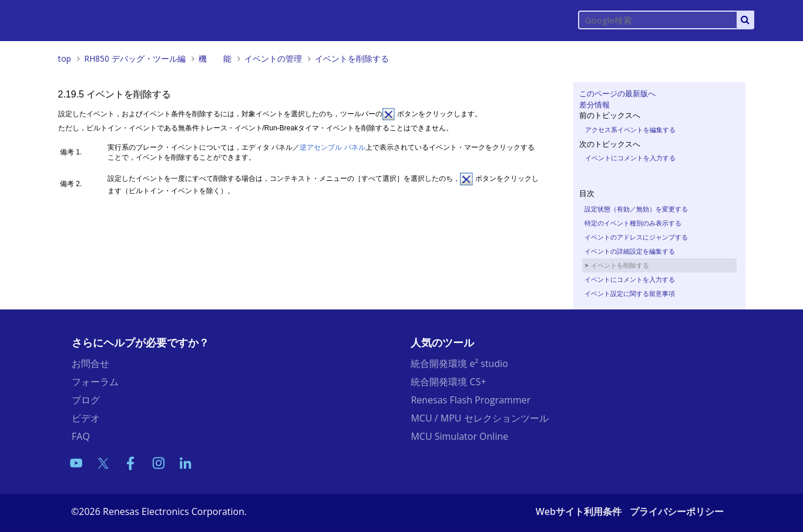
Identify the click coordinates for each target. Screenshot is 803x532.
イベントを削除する (352, 58)
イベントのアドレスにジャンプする (636, 237)
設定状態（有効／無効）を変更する (636, 209)
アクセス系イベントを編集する (630, 129)
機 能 (215, 58)
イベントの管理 (273, 58)
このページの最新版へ (617, 93)
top (65, 58)
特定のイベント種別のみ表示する (633, 223)
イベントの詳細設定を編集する (630, 251)
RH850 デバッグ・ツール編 (135, 58)
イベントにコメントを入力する (630, 158)
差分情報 (594, 105)
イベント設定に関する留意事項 (630, 293)
